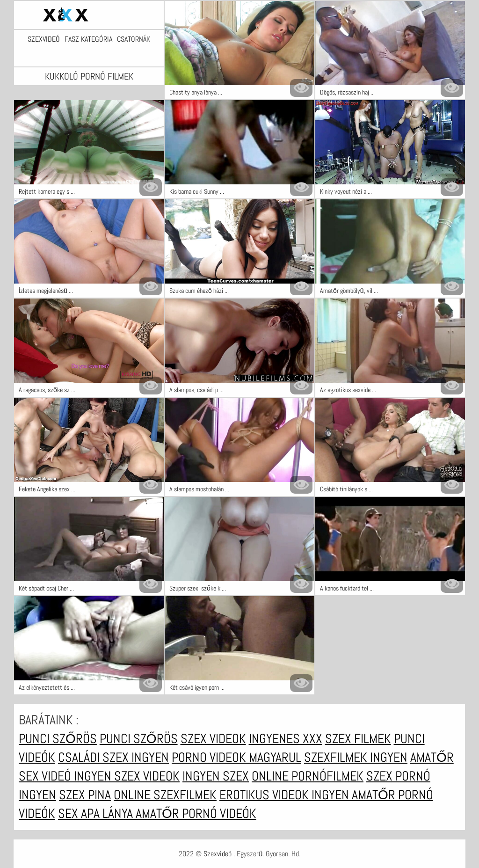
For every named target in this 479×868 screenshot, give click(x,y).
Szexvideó (44, 39)
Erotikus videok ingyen (286, 795)
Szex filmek (358, 739)
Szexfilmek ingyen (356, 757)
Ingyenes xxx (286, 739)
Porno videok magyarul (236, 757)
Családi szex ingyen (113, 757)
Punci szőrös (58, 739)
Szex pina (85, 795)
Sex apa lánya (97, 813)
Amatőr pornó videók (196, 813)
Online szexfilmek (165, 795)
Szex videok (213, 739)
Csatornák (134, 39)
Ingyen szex (216, 776)
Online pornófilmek (308, 776)
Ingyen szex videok (127, 776)
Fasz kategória (88, 39)
